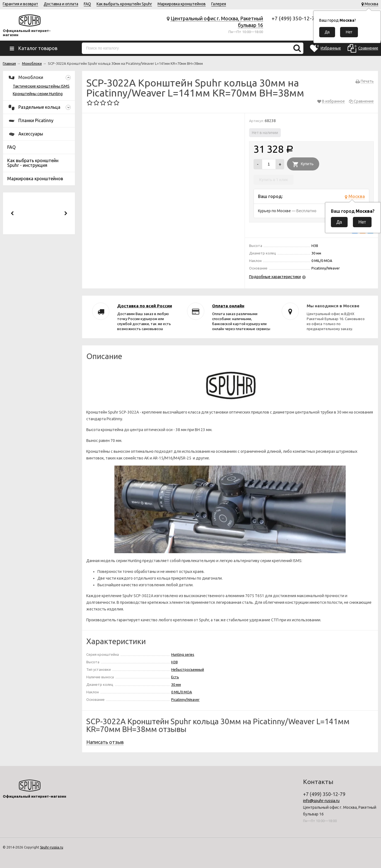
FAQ (87, 4)
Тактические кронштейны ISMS (41, 86)
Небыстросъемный (188, 669)
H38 (174, 662)
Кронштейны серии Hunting (38, 94)
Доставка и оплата (61, 4)
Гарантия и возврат (20, 4)
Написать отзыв (105, 742)
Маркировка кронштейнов (182, 4)
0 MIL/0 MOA (182, 692)
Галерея (219, 4)
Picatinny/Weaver (185, 699)
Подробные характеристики (275, 277)
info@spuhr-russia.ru (321, 801)
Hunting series (183, 654)
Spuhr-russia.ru (52, 847)
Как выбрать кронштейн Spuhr (124, 4)
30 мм (176, 684)
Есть (175, 677)
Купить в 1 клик (274, 180)
